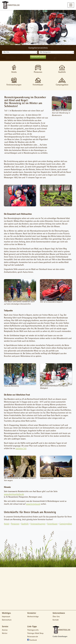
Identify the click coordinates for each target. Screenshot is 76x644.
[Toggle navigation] (71, 5)
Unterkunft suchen (38, 57)
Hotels (7, 524)
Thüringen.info (33, 630)
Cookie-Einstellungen (60, 637)
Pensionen (15, 524)
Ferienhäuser (52, 524)
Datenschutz (7, 620)
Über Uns (56, 617)
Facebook (33, 640)
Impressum (6, 617)
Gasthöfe (25, 524)
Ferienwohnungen (38, 524)
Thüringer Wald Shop (35, 634)
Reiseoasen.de (33, 637)
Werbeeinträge (33, 617)
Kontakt (56, 620)
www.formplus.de (33, 504)
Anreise (5, 630)
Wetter (5, 634)
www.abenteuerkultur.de (14, 494)
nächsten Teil (21, 449)
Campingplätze (66, 524)
